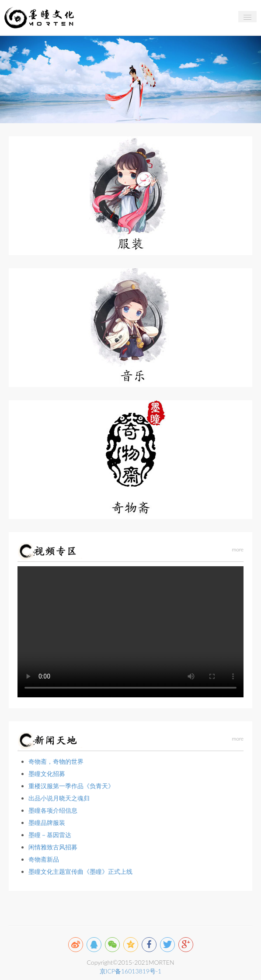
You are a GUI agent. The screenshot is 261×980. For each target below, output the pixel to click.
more (238, 549)
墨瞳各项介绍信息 (53, 810)
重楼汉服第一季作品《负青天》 (71, 786)
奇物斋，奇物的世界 (56, 761)
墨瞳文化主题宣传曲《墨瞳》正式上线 (80, 871)
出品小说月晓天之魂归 (59, 798)
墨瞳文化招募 (47, 774)
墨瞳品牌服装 (47, 822)
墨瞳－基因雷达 (50, 835)
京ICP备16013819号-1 (130, 971)
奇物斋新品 (44, 859)
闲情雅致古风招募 (53, 847)
